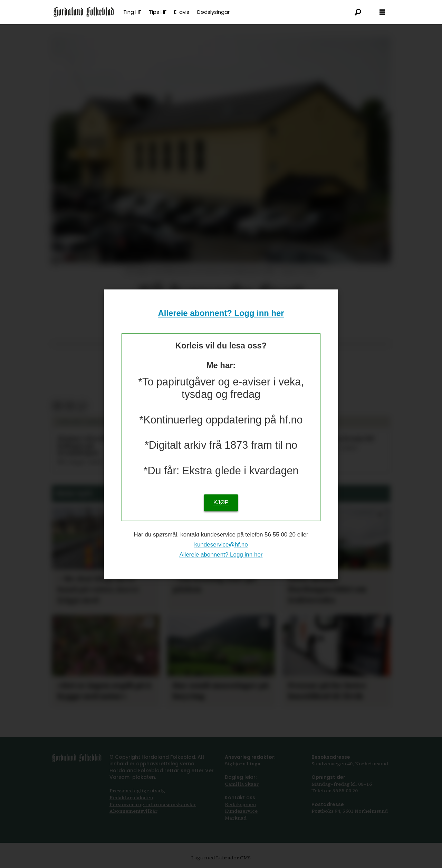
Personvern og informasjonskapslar (153, 804)
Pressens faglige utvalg (137, 791)
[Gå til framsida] (84, 12)
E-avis (182, 12)
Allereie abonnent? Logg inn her (221, 313)
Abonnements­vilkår (133, 811)
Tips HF (158, 12)
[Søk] (358, 12)
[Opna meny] (382, 12)
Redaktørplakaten (131, 797)
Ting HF (132, 12)
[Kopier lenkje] (82, 406)
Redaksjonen (240, 804)
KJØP (221, 502)
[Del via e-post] (70, 406)
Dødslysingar (213, 12)
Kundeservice (241, 811)
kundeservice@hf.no (221, 545)
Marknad (236, 818)
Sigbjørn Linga (243, 764)
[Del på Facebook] (57, 406)
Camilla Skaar (242, 784)
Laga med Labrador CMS (221, 858)
